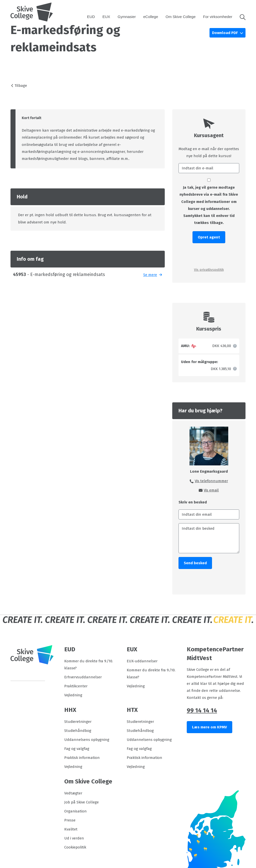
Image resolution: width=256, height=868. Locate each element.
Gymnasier (127, 17)
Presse (70, 820)
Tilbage (21, 86)
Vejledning (73, 695)
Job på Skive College (81, 802)
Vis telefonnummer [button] (211, 481)
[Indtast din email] (209, 514)
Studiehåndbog (78, 731)
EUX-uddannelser (142, 661)
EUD (91, 17)
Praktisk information (82, 758)
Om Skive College (180, 17)
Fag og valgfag (77, 749)
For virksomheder (218, 17)
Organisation (75, 811)
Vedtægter (73, 793)
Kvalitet (71, 829)
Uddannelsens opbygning (87, 740)
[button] (241, 17)
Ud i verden (74, 838)
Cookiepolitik (75, 847)
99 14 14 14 (202, 710)
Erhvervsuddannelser (83, 677)
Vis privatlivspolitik (209, 270)
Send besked (195, 563)
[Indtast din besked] (209, 538)
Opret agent (209, 237)
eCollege (151, 17)
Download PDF (225, 33)
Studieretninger (78, 722)
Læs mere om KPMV (209, 727)
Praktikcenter (76, 686)
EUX (106, 17)
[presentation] (209, 255)
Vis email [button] (211, 490)
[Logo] (32, 12)
